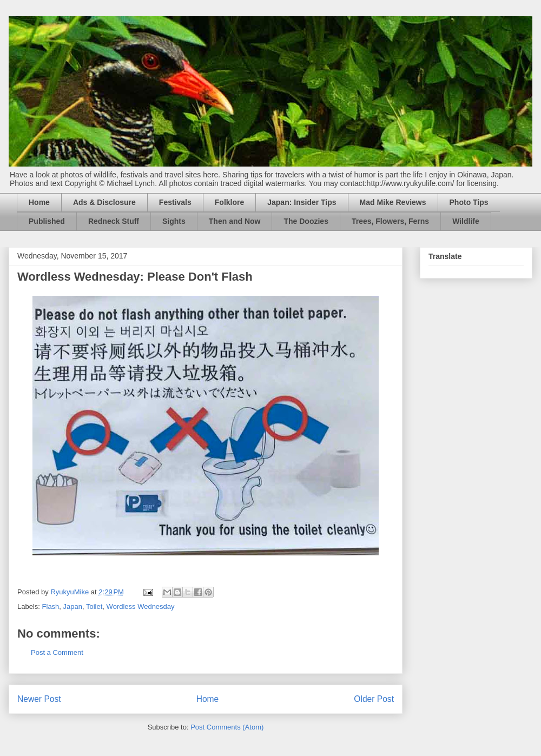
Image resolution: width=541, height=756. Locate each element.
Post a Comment (57, 652)
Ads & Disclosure (104, 202)
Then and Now (235, 221)
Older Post (374, 699)
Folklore (229, 202)
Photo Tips (469, 202)
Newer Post (39, 699)
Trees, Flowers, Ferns (390, 221)
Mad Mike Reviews (393, 202)
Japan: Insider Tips (302, 202)
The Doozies (306, 221)
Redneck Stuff (114, 221)
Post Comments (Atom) (227, 727)
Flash (51, 606)
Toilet (94, 606)
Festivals (175, 202)
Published (47, 221)
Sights (174, 221)
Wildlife (466, 221)
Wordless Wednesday (141, 606)
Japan (73, 606)
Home (39, 202)
